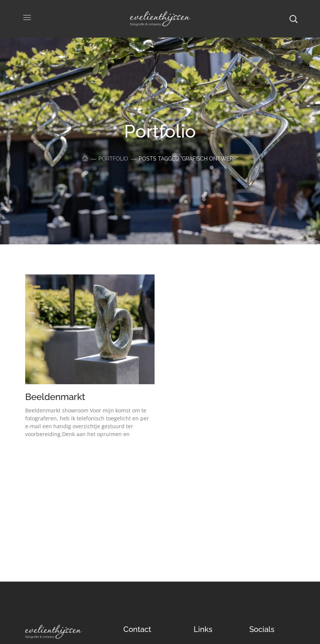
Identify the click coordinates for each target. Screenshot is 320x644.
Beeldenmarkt (55, 397)
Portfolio (113, 159)
